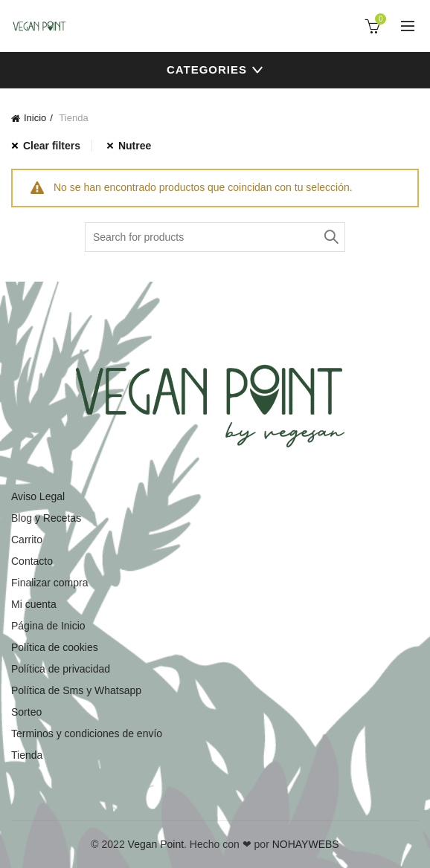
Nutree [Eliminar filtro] (135, 146)
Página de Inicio (48, 626)
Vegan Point (156, 844)
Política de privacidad (61, 669)
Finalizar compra (49, 583)
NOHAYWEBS (306, 844)
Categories (207, 69)
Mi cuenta (34, 604)
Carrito (27, 540)
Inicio (35, 118)
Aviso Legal (38, 496)
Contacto (32, 561)
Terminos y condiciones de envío (87, 733)
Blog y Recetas (46, 518)
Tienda (27, 755)
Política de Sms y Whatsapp (76, 690)
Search (330, 237)
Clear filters (52, 146)
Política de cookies (55, 647)
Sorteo (26, 712)
